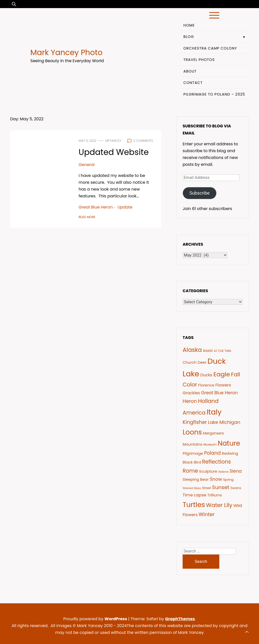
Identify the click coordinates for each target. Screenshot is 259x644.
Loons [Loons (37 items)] (192, 432)
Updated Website (114, 152)
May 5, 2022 (88, 141)
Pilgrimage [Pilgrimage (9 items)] (193, 453)
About (190, 71)
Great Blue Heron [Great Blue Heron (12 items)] (219, 393)
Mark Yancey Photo (66, 53)
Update (125, 207)
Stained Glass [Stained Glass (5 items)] (192, 488)
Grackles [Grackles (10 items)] (191, 393)
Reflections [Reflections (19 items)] (217, 462)
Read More (87, 217)
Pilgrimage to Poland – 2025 (214, 94)
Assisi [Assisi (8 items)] (208, 351)
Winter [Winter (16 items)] (207, 514)
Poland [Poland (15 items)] (212, 453)
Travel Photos (199, 60)
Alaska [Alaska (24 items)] (192, 350)
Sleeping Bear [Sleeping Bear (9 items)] (196, 479)
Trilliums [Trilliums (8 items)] (215, 495)
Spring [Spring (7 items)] (228, 480)
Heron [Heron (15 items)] (190, 401)
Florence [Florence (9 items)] (206, 385)
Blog (189, 37)
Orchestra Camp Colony (210, 48)
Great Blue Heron (96, 207)
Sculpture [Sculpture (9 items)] (208, 471)
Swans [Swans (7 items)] (236, 488)
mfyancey (113, 141)
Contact (193, 83)
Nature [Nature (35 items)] (229, 443)
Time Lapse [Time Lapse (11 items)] (195, 495)
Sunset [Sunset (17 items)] (221, 487)
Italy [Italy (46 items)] (214, 412)
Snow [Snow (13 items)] (216, 479)
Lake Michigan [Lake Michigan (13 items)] (224, 422)
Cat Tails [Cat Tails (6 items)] (225, 351)
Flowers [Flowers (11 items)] (223, 385)
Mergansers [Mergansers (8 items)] (214, 433)
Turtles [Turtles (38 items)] (194, 505)
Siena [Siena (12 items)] (236, 471)
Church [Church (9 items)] (190, 362)
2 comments (143, 141)
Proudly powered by (96, 619)
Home (189, 25)
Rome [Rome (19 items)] (190, 471)
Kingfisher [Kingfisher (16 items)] (195, 422)
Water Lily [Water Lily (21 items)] (219, 505)
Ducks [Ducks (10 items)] (206, 375)
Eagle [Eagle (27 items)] (222, 374)
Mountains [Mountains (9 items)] (193, 444)
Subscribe (200, 193)
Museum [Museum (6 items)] (210, 444)
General (87, 165)
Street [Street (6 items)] (207, 488)
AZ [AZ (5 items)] (215, 351)
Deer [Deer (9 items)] (202, 362)
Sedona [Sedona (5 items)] (223, 472)
